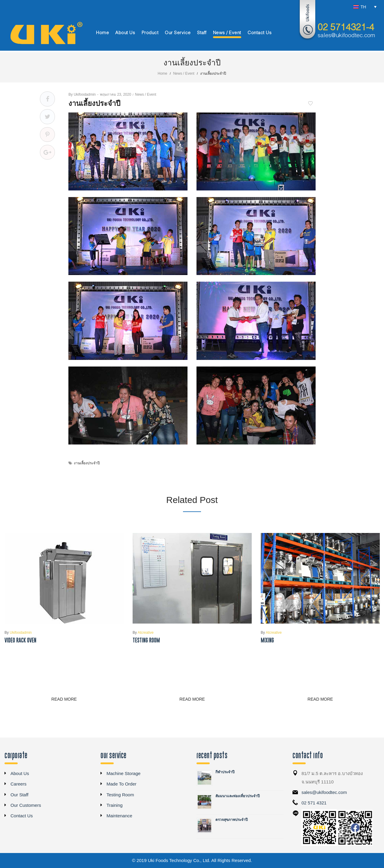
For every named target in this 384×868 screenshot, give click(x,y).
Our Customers (26, 805)
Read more (64, 699)
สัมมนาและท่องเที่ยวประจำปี (238, 796)
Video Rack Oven (20, 640)
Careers (18, 784)
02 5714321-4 (346, 28)
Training (115, 805)
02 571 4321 (314, 803)
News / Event (184, 73)
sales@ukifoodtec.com (346, 36)
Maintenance (119, 816)
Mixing (267, 640)
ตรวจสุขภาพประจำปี (232, 820)
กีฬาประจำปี (225, 772)
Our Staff (19, 795)
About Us (20, 773)
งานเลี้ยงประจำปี (87, 463)
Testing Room (146, 640)
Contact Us (22, 816)
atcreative (143, 633)
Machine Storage (123, 773)
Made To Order (121, 784)
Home (163, 73)
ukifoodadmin (82, 94)
